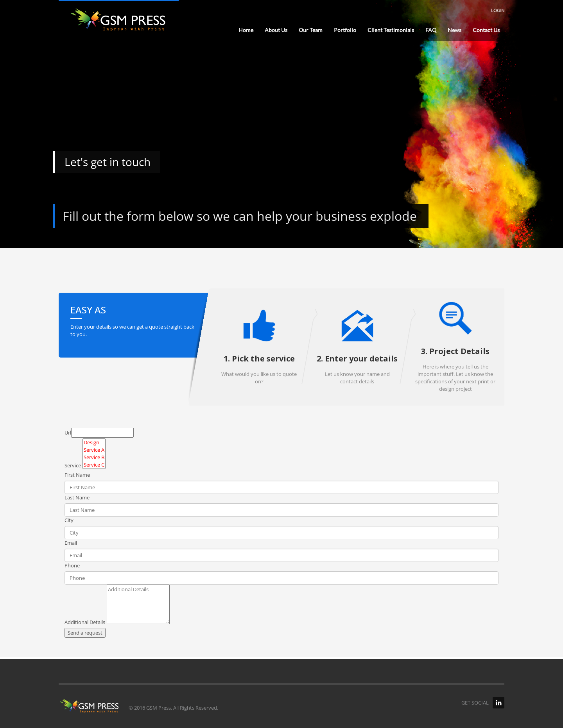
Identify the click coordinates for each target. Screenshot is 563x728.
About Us (276, 30)
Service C (94, 465)
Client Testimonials (391, 30)
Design (94, 443)
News (455, 30)
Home (246, 30)
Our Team (311, 30)
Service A (94, 450)
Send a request (85, 633)
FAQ (431, 30)
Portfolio (345, 30)
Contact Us (486, 30)
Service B (94, 457)
